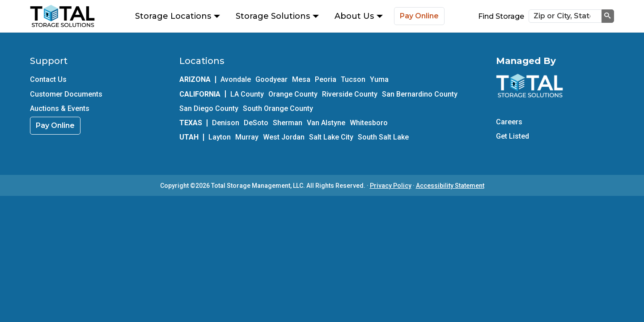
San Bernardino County (420, 94)
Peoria (326, 79)
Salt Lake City (331, 137)
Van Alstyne (326, 123)
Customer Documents (66, 94)
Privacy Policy (391, 186)
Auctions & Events (60, 108)
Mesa (301, 79)
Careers (509, 122)
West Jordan (284, 137)
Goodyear (271, 79)
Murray (247, 137)
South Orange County (278, 108)
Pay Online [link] (55, 125)
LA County (247, 94)
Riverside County (350, 94)
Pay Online (419, 16)
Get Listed (513, 136)
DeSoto (256, 123)
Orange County (293, 94)
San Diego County (209, 108)
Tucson (353, 79)
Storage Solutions (277, 16)
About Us (359, 16)
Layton (220, 137)
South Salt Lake (383, 137)
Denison (226, 123)
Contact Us (48, 79)
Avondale (236, 79)
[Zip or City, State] (565, 16)
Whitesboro (369, 123)
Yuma (379, 79)
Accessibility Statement (450, 186)
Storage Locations (178, 16)
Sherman (288, 123)
